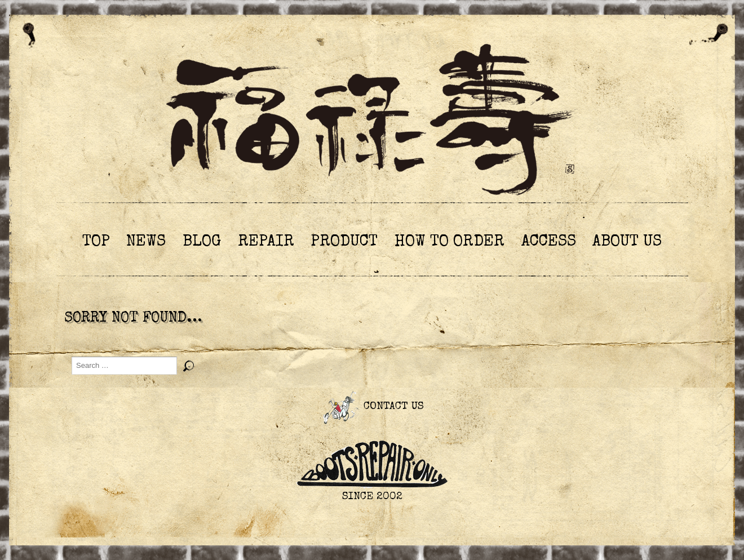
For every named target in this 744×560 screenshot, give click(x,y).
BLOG (202, 242)
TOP (96, 242)
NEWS (146, 242)
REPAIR (266, 242)
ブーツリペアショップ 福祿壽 (372, 123)
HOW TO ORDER (449, 242)
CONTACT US (372, 407)
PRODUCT (344, 242)
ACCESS (549, 242)
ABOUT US (627, 242)
